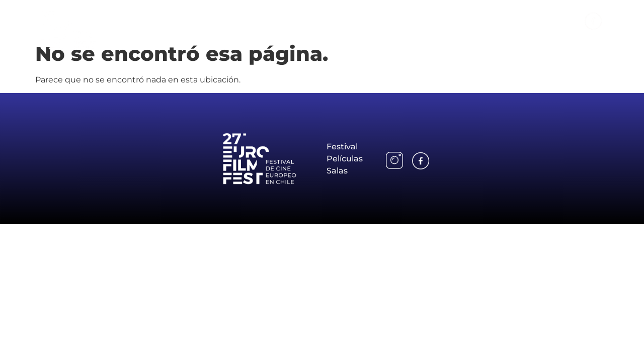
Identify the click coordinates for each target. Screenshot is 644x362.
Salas (527, 20)
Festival (427, 20)
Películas (479, 20)
